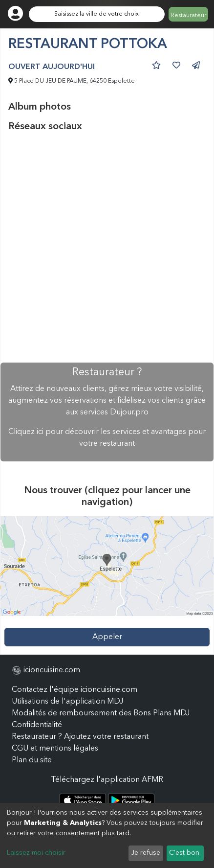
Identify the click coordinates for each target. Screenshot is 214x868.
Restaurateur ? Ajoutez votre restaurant (80, 737)
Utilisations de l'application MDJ (67, 702)
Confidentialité (37, 725)
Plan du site (32, 760)
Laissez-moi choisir (36, 853)
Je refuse (146, 853)
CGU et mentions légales (55, 749)
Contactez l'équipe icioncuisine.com (75, 690)
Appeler (107, 637)
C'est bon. (185, 853)
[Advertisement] (107, 248)
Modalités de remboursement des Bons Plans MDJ (101, 713)
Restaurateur (188, 16)
